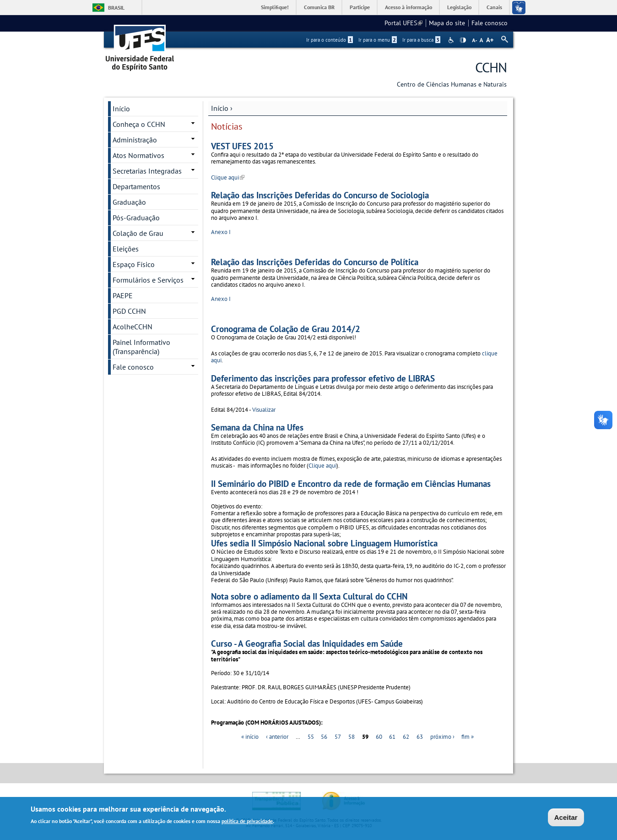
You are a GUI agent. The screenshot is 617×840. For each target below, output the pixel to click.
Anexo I (221, 232)
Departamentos (136, 186)
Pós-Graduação (136, 218)
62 (406, 737)
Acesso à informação (409, 7)
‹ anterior (277, 737)
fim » (468, 737)
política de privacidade (247, 822)
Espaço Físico (134, 264)
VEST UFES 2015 (242, 146)
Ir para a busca (421, 40)
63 (420, 737)
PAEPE (123, 295)
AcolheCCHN (133, 327)
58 (352, 737)
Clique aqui (228, 177)
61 (392, 737)
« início (250, 737)
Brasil (116, 8)
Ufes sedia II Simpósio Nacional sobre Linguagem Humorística (324, 543)
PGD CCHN (129, 311)
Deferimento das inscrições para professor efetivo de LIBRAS (323, 378)
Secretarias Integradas (147, 171)
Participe (360, 7)
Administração (135, 140)
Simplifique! (275, 7)
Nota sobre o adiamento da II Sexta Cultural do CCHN (309, 596)
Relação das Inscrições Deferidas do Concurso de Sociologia (320, 195)
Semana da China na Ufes (257, 427)
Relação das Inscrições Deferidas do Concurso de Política (315, 262)
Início (220, 108)
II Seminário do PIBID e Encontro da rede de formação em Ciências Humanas (351, 483)
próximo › (442, 737)
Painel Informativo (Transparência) (141, 347)
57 (338, 737)
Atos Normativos (138, 155)
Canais (494, 7)
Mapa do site (447, 23)
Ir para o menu (378, 40)
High (463, 40)
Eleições (126, 249)
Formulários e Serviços (148, 280)
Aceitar (566, 818)
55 (311, 737)
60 (379, 737)
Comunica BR (319, 7)
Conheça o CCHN (139, 124)
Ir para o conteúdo (330, 40)
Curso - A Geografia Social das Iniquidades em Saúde (307, 643)
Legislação (459, 7)
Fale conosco (490, 23)
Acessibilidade (452, 40)
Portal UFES (403, 23)
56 (324, 737)
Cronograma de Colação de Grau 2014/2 (286, 329)
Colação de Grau (138, 233)
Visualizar (264, 410)
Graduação (129, 202)
